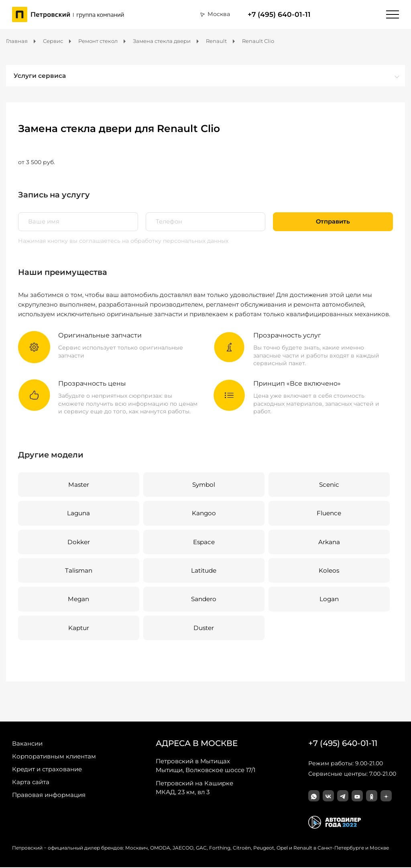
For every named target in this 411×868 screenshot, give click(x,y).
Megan (79, 600)
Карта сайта (31, 783)
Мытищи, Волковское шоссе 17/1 (205, 766)
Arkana (329, 542)
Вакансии (27, 744)
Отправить (333, 222)
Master (78, 485)
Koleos (329, 571)
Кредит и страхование (47, 770)
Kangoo (204, 513)
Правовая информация (49, 796)
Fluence (329, 513)
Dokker (79, 542)
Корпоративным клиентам (54, 757)
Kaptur (79, 628)
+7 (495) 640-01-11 (279, 14)
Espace (204, 542)
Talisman (78, 571)
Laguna (79, 513)
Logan (329, 600)
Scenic (329, 485)
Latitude (204, 571)
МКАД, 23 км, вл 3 (194, 788)
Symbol (203, 485)
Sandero (203, 600)
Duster (203, 628)
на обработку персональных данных (175, 241)
